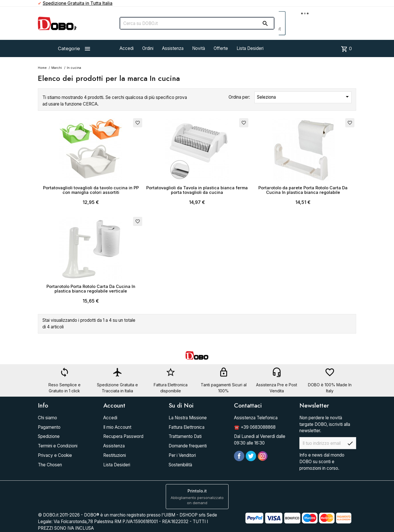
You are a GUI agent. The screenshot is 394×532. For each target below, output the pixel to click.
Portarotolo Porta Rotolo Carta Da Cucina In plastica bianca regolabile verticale (91, 289)
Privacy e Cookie (55, 455)
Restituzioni (115, 455)
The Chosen (50, 465)
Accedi (127, 48)
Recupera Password (123, 436)
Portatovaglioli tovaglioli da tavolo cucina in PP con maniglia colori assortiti (91, 190)
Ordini (148, 48)
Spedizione (49, 436)
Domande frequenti (188, 446)
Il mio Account (117, 427)
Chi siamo (47, 418)
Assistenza (173, 48)
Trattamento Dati (185, 436)
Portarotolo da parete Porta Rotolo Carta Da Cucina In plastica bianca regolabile (303, 190)
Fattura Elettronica (187, 427)
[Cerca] (197, 23)
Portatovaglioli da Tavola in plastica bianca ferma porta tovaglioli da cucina (197, 190)
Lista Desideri (250, 48)
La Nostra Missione (188, 418)
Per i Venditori (182, 455)
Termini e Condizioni (58, 446)
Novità (199, 48)
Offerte (221, 48)
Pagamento (49, 427)
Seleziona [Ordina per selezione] (304, 97)
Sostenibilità (180, 465)
